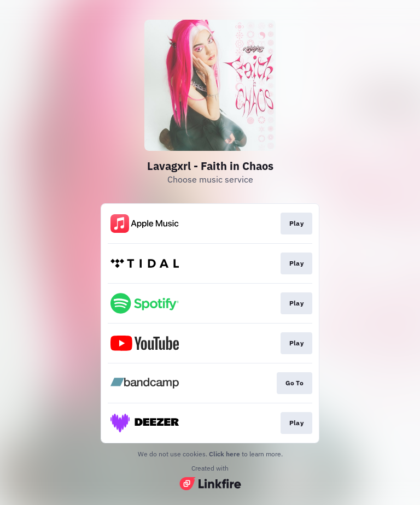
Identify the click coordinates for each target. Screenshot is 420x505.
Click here (224, 454)
